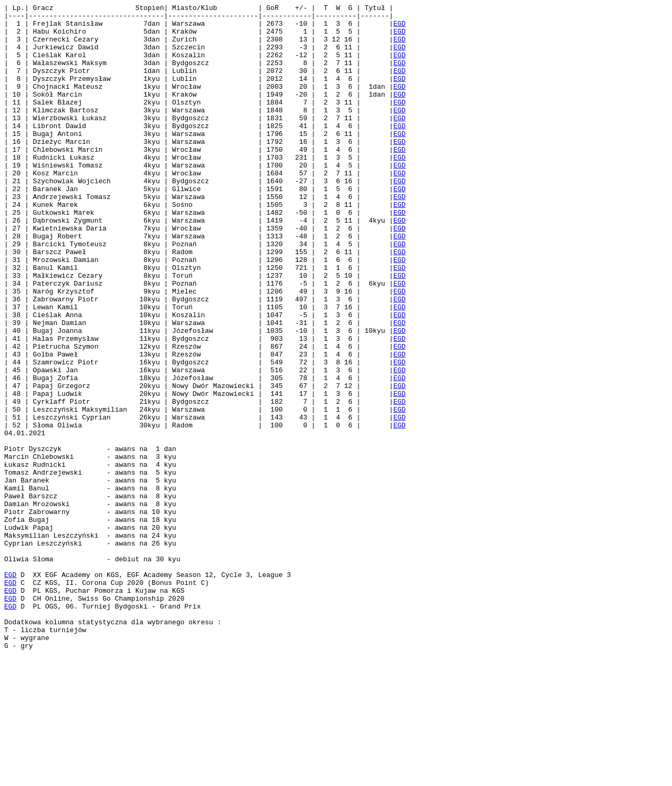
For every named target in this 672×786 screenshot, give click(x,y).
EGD (399, 28)
